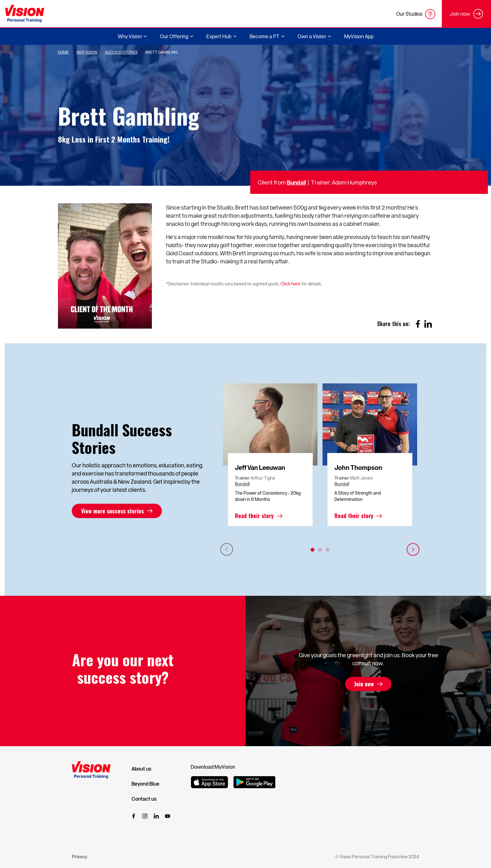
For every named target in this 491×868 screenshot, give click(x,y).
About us (141, 769)
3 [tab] (328, 550)
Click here (290, 284)
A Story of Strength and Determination (358, 496)
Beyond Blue (145, 784)
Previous (227, 549)
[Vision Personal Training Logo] (25, 14)
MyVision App (359, 36)
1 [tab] (313, 550)
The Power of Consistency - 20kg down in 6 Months (268, 496)
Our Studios (416, 14)
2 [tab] (320, 550)
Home (63, 52)
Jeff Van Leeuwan (260, 467)
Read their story (254, 516)
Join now (364, 684)
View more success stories (112, 511)
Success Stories (121, 52)
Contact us (144, 799)
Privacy (80, 857)
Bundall (296, 182)
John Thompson (358, 467)
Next (413, 549)
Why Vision (87, 52)
